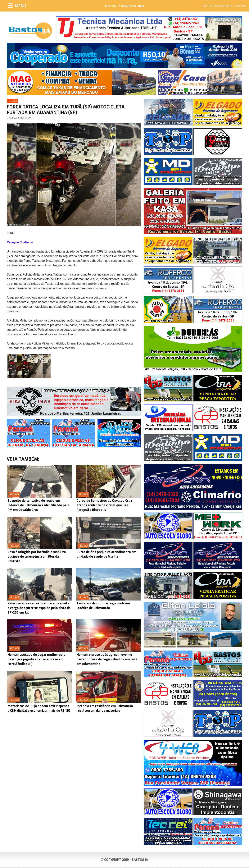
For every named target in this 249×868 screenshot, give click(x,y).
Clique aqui (240, 6)
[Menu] (17, 6)
